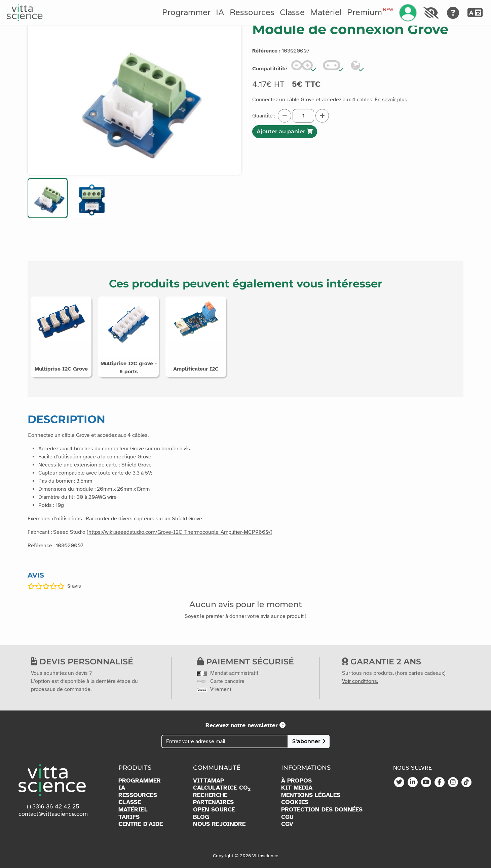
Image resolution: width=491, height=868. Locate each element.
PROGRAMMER (140, 781)
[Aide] (453, 13)
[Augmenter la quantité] (322, 116)
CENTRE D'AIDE (141, 824)
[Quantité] (303, 116)
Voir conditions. (360, 681)
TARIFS (129, 817)
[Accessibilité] (431, 13)
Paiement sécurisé (245, 662)
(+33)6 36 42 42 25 (53, 806)
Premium (370, 12)
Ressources (252, 13)
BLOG (201, 817)
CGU (287, 817)
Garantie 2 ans (382, 662)
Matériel (326, 13)
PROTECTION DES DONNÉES (322, 810)
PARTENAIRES (213, 802)
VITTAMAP (209, 781)
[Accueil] (25, 13)
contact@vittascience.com (53, 814)
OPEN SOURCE (214, 810)
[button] (48, 198)
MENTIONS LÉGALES (311, 795)
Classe (292, 13)
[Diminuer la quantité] (285, 116)
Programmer (186, 13)
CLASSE (130, 802)
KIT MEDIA (297, 788)
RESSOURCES (138, 795)
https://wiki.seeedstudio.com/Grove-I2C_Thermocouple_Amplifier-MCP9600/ (180, 532)
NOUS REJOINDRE (219, 824)
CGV (287, 824)
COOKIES (295, 802)
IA (220, 13)
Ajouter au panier (285, 131)
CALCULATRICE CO (222, 788)
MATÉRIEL (133, 810)
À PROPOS (296, 781)
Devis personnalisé (82, 662)
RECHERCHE (210, 795)
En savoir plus (391, 100)
